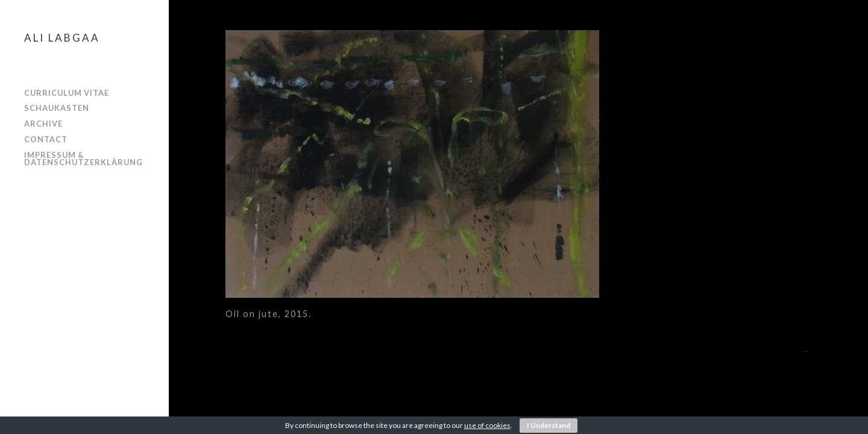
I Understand (549, 425)
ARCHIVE (43, 124)
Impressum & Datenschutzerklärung (83, 159)
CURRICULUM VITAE (67, 93)
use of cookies (487, 425)
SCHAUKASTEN (57, 108)
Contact (46, 139)
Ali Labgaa (62, 38)
